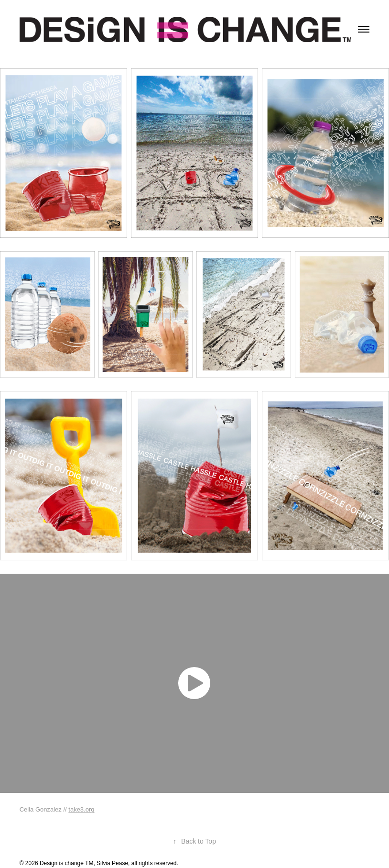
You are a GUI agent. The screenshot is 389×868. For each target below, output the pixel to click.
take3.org (81, 809)
